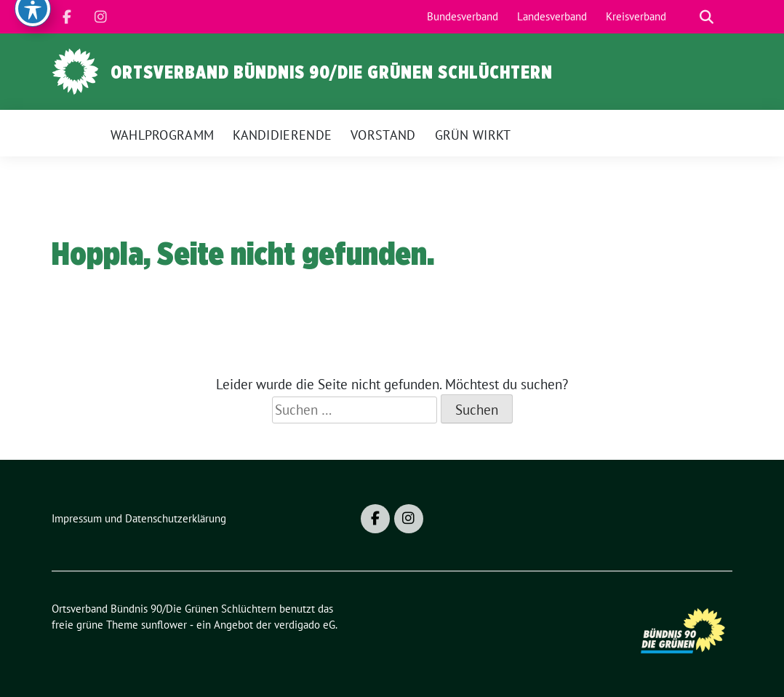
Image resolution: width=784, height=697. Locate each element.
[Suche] (686, 17)
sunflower (164, 625)
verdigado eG (305, 625)
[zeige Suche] (707, 17)
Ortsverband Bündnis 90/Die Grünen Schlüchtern (332, 72)
